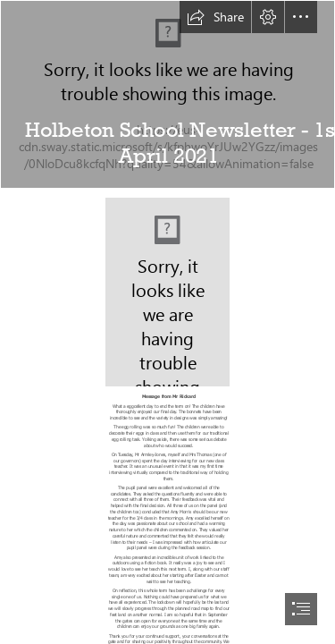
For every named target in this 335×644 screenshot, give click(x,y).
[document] (167, 322)
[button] (215, 17)
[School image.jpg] (167, 94)
